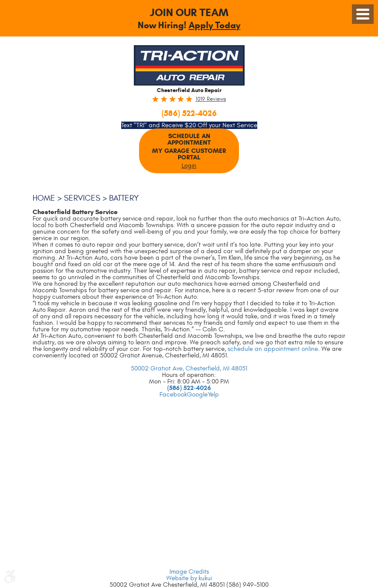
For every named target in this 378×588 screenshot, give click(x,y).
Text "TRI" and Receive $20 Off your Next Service (189, 125)
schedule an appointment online (273, 349)
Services (84, 198)
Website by (189, 578)
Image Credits (189, 572)
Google (197, 395)
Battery (128, 198)
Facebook (173, 395)
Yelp (213, 395)
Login (189, 166)
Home (45, 198)
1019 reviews (211, 99)
